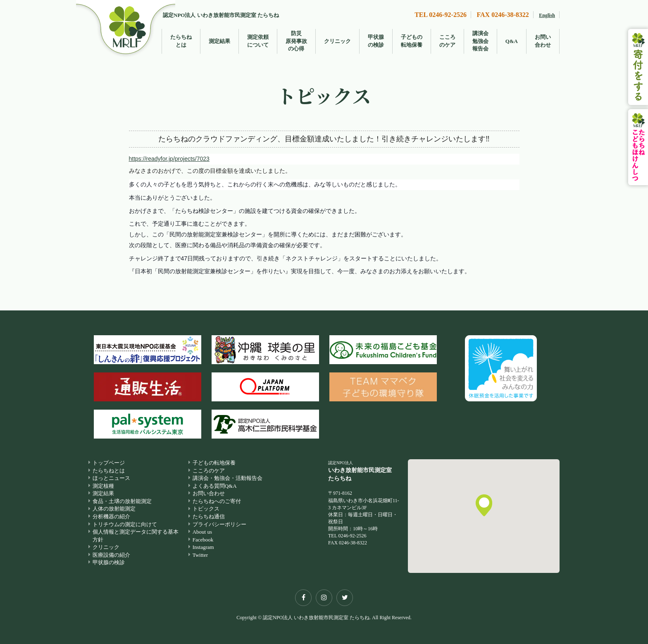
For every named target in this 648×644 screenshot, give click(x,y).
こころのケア (447, 41)
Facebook (203, 540)
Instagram (203, 547)
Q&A (512, 41)
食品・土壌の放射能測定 (122, 501)
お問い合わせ (543, 41)
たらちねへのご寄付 (217, 501)
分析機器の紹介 (111, 516)
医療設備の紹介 (111, 555)
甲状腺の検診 (376, 41)
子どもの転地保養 (412, 41)
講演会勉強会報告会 (480, 41)
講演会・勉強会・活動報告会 (228, 478)
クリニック (337, 41)
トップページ (109, 463)
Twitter (200, 555)
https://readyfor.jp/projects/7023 (169, 159)
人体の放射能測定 (114, 509)
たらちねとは (181, 41)
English (547, 15)
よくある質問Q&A (215, 486)
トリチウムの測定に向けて (125, 524)
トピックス (206, 509)
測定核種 (103, 486)
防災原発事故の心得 (296, 41)
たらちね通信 (209, 516)
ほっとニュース (111, 478)
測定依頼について (258, 41)
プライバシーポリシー (219, 524)
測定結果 (219, 41)
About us (202, 532)
